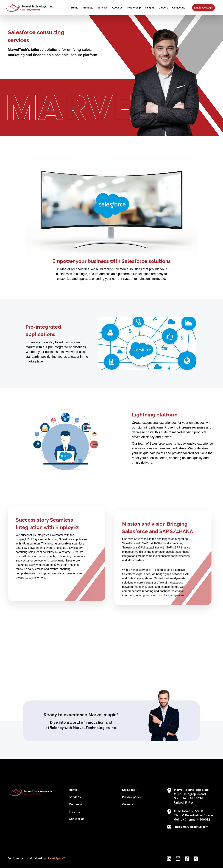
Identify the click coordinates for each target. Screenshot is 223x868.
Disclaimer (129, 790)
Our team (75, 804)
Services (103, 8)
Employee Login (204, 8)
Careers (163, 8)
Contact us (179, 8)
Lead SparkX (57, 858)
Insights (150, 8)
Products (88, 8)
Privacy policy (132, 797)
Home (75, 8)
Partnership (134, 8)
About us (117, 8)
